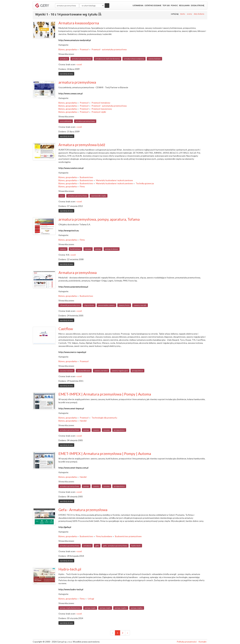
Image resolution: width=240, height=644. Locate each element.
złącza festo (89, 305)
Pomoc (174, 5)
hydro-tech (136, 546)
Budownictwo (86, 177)
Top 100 (166, 5)
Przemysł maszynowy (102, 109)
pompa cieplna (137, 608)
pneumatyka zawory (106, 305)
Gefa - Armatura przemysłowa (83, 510)
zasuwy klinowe (84, 371)
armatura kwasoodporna (134, 59)
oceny (189, 14)
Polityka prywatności (187, 642)
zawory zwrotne (101, 371)
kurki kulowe (75, 249)
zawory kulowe (154, 59)
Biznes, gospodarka (68, 49)
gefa (97, 546)
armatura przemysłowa (82, 59)
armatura (64, 59)
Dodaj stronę (198, 5)
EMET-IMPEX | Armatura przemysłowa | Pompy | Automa (105, 394)
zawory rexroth (140, 305)
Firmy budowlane (104, 536)
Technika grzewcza (145, 183)
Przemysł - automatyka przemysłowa (109, 49)
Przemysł (84, 49)
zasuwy (88, 249)
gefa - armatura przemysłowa (115, 546)
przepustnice (137, 371)
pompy (98, 249)
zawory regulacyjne (120, 371)
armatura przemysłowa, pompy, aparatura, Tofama (99, 219)
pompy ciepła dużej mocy (70, 608)
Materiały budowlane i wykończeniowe (114, 180)
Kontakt (202, 642)
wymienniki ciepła (99, 196)
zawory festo (124, 305)
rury (62, 196)
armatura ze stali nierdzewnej (108, 59)
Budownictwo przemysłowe (128, 536)
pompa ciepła (90, 608)
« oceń (79, 64)
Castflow (66, 329)
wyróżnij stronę (66, 74)
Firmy (82, 186)
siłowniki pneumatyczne (70, 305)
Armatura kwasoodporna (79, 23)
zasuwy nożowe (67, 371)
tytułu (183, 14)
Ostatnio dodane (153, 5)
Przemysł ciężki (99, 112)
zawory (63, 249)
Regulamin (184, 5)
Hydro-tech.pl (70, 569)
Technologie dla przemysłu (104, 418)
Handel (83, 421)
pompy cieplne (121, 608)
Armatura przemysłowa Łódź (82, 145)
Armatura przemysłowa (78, 272)
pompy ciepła (105, 608)
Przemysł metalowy (101, 103)
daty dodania (199, 14)
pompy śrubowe (112, 249)
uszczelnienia (66, 121)
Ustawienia (138, 5)
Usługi (91, 599)
